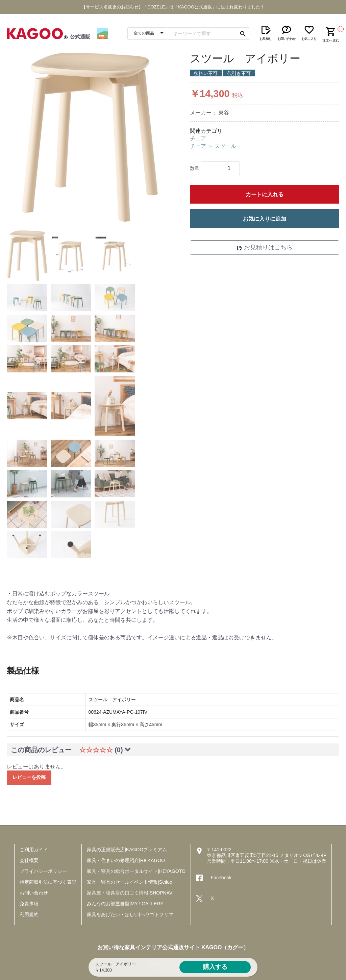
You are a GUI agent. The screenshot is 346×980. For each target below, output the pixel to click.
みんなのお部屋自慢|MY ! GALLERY (125, 904)
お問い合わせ (34, 893)
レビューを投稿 (29, 777)
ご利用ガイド (34, 850)
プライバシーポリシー (43, 871)
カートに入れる (265, 194)
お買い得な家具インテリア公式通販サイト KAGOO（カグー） (173, 947)
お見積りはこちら (265, 247)
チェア (198, 138)
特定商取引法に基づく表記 (48, 882)
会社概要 (29, 860)
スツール (225, 146)
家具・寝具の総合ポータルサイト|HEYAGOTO (136, 871)
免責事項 (29, 904)
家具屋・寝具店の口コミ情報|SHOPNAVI (130, 893)
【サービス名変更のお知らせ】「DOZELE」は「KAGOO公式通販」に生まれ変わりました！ (173, 7)
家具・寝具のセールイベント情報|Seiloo (130, 882)
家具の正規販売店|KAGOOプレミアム (127, 850)
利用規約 (29, 914)
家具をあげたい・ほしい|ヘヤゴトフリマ (130, 914)
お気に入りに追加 (265, 219)
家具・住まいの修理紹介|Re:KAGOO (126, 860)
